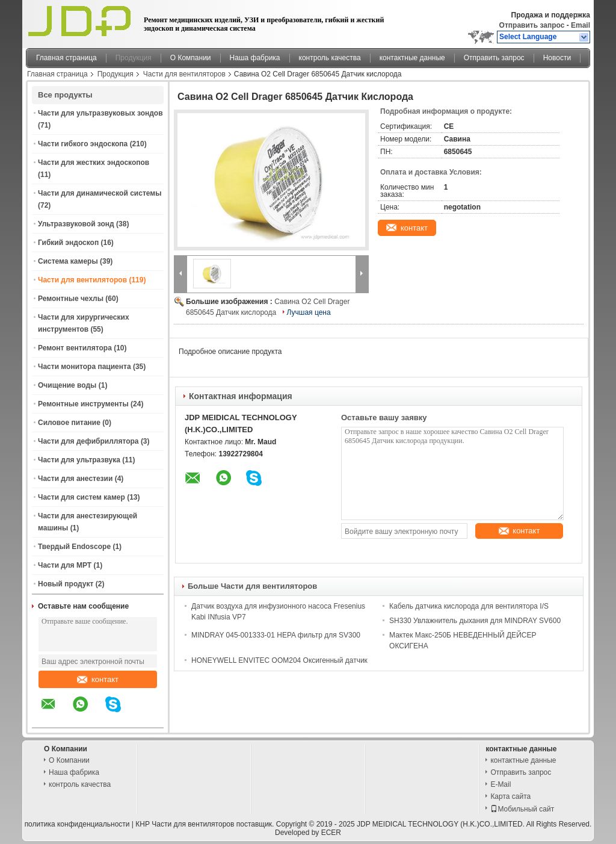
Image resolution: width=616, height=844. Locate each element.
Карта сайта (510, 796)
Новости (557, 58)
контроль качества (330, 58)
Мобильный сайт (522, 809)
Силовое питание (69, 423)
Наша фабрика (255, 58)
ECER (331, 833)
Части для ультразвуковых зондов (100, 113)
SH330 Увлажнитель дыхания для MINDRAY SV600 (475, 621)
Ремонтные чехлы (71, 299)
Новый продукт (66, 584)
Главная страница (66, 58)
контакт (98, 679)
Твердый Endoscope (74, 547)
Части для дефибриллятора (88, 441)
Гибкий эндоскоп (68, 243)
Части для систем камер (82, 497)
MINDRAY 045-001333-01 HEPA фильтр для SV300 (276, 635)
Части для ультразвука (79, 460)
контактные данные (412, 58)
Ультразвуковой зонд (76, 224)
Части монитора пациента (85, 367)
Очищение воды (67, 385)
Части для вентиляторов (184, 74)
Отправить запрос (533, 25)
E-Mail (500, 784)
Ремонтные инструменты (83, 404)
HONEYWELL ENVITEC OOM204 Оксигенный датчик (279, 660)
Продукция (134, 58)
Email (581, 25)
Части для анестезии (75, 479)
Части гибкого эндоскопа (83, 144)
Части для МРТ (65, 565)
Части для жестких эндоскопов (94, 163)
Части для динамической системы (100, 193)
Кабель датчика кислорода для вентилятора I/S (469, 606)
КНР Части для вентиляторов (185, 824)
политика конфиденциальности (77, 824)
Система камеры (68, 261)
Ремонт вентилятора (75, 348)
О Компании (191, 58)
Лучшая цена (309, 312)
